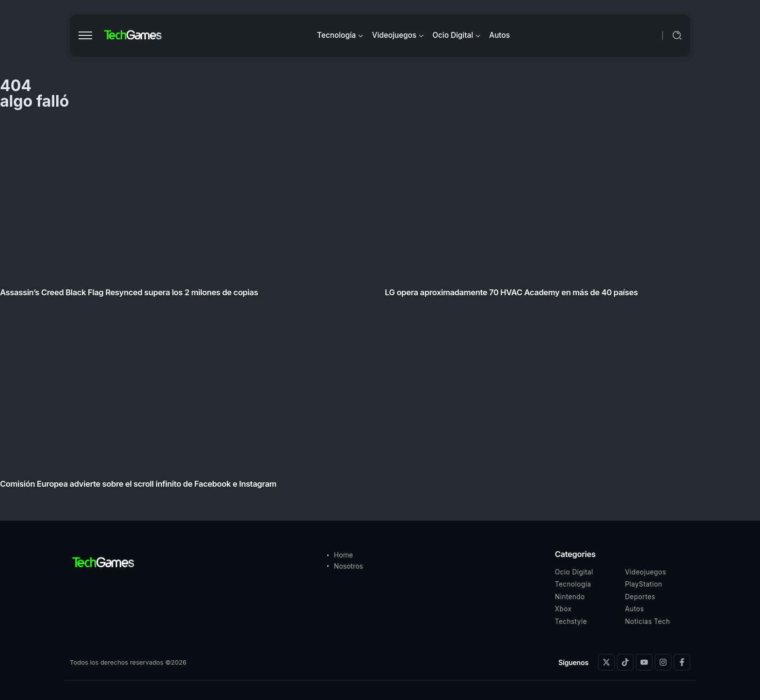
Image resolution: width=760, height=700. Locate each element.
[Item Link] (380, 308)
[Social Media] (606, 662)
